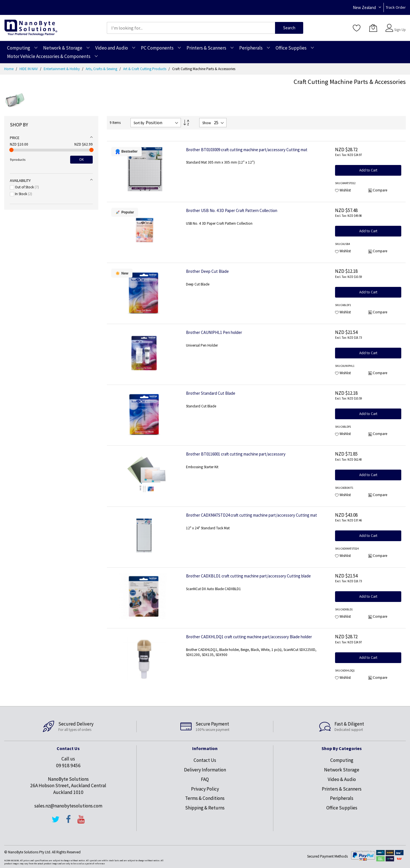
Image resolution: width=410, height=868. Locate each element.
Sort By (139, 123)
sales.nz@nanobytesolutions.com (68, 806)
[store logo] (31, 28)
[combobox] (191, 28)
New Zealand (364, 7)
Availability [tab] (20, 180)
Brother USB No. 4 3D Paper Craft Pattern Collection (232, 210)
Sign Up (400, 30)
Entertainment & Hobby (62, 69)
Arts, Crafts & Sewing (102, 69)
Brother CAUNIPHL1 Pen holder (214, 332)
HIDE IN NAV (29, 69)
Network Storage (342, 770)
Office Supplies (342, 808)
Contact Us (205, 760)
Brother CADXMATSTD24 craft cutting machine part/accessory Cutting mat (251, 515)
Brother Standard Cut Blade (211, 393)
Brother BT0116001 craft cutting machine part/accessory (236, 454)
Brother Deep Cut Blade (207, 271)
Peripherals (342, 798)
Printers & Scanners (342, 789)
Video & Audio (342, 779)
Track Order (396, 7)
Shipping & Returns (205, 808)
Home (9, 69)
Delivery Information (205, 770)
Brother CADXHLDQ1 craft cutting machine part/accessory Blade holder (249, 637)
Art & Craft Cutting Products (145, 69)
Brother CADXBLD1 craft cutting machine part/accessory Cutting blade (248, 576)
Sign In (399, 25)
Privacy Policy (205, 789)
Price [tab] (15, 138)
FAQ (205, 779)
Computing (342, 760)
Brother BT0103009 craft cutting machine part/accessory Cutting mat (247, 150)
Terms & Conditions (205, 798)
